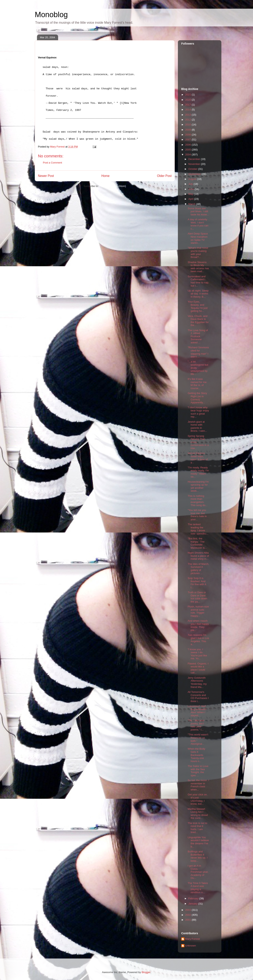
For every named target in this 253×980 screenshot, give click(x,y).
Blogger (146, 972)
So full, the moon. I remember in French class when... (198, 785)
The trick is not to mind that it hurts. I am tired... (197, 828)
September (195, 174)
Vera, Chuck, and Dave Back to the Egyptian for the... (198, 321)
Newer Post (46, 176)
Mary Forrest (193, 939)
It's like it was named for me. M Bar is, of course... (197, 384)
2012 (188, 120)
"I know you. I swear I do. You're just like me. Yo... (197, 654)
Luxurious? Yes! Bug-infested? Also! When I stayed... (197, 711)
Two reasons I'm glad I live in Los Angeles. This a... (198, 640)
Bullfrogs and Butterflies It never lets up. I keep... (197, 856)
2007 (188, 140)
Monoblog (51, 15)
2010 (188, 125)
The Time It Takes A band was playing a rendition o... (198, 888)
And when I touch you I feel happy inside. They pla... (198, 625)
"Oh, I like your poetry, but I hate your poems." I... (196, 725)
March (192, 204)
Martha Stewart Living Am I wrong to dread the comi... (198, 814)
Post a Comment (52, 163)
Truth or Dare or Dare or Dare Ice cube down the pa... (197, 597)
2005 (188, 150)
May (191, 194)
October (193, 169)
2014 (188, 110)
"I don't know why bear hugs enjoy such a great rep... (198, 412)
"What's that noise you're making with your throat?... (198, 252)
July (191, 184)
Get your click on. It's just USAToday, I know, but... (197, 799)
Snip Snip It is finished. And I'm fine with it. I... (197, 583)
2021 (188, 95)
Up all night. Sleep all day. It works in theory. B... (198, 294)
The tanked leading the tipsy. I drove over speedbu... (198, 529)
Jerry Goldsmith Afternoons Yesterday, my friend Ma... (197, 682)
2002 (188, 915)
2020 (188, 100)
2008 (188, 135)
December (195, 159)
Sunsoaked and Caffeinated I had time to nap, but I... (198, 281)
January (193, 904)
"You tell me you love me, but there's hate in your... (197, 515)
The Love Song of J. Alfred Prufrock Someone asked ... (198, 336)
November (195, 164)
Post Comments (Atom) (113, 186)
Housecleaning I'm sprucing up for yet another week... (198, 486)
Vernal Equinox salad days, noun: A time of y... (198, 458)
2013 (188, 115)
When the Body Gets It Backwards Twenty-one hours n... (196, 755)
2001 (188, 920)
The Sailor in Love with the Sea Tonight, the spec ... (198, 771)
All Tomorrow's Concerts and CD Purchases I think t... (198, 697)
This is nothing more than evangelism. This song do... (197, 501)
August (193, 179)
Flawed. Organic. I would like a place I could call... (198, 668)
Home (106, 176)
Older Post (164, 176)
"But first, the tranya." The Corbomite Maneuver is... (197, 543)
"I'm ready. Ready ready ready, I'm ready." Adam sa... (198, 472)
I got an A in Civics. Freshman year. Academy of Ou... (198, 872)
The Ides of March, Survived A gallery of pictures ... (198, 569)
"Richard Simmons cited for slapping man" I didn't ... (198, 352)
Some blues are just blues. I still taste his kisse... (198, 211)
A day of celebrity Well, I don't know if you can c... (198, 224)
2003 (188, 910)
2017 (188, 105)
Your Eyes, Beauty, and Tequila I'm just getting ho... (198, 306)
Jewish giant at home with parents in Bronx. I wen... (197, 426)
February (194, 898)
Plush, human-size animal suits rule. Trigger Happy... (198, 611)
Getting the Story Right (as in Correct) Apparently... (197, 398)
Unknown (191, 946)
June (192, 189)
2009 (188, 130)
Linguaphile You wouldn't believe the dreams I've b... (198, 842)
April (191, 199)
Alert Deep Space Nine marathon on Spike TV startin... (198, 238)
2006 (188, 145)
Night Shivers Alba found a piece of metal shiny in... (198, 556)
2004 (188, 155)
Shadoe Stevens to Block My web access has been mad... (198, 267)
